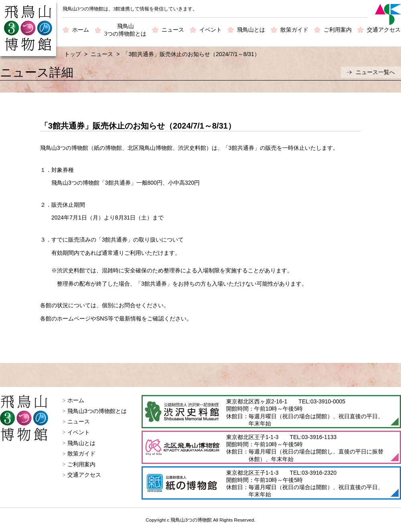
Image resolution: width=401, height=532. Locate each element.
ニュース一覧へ (375, 72)
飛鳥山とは (251, 30)
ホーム (81, 30)
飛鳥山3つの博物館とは (97, 411)
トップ (73, 54)
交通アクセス (384, 30)
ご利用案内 (338, 30)
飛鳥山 (125, 31)
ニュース (173, 30)
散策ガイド (294, 30)
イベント (211, 30)
